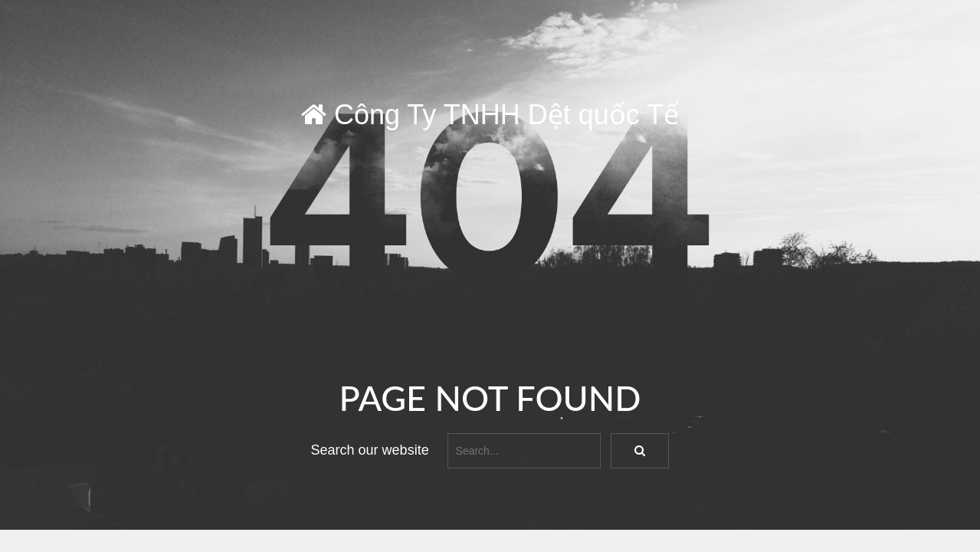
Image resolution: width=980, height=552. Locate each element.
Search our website (370, 450)
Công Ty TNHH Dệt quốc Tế (490, 115)
